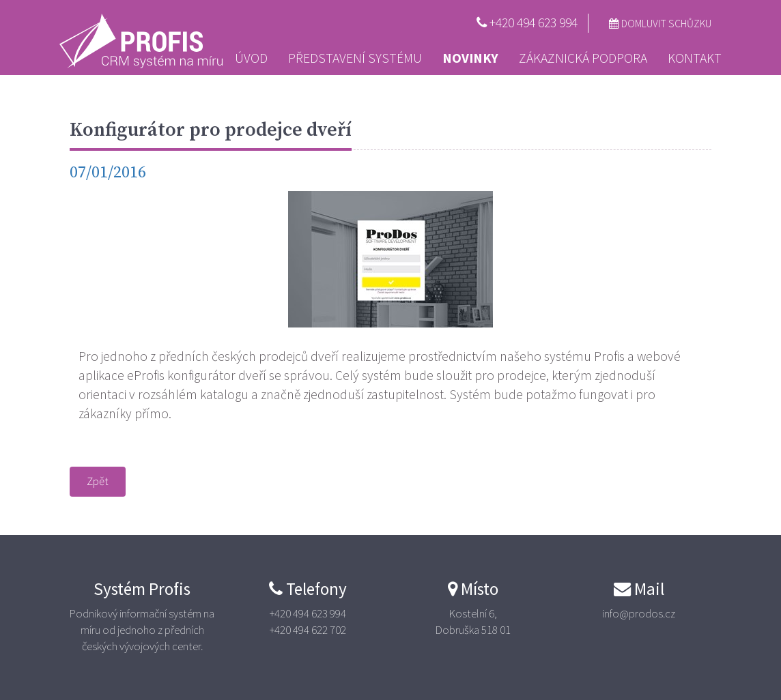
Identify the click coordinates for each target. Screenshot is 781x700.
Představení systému (355, 58)
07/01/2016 (108, 173)
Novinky (470, 58)
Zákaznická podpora (583, 58)
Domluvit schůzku (660, 24)
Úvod (251, 58)
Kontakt (695, 58)
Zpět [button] (98, 481)
